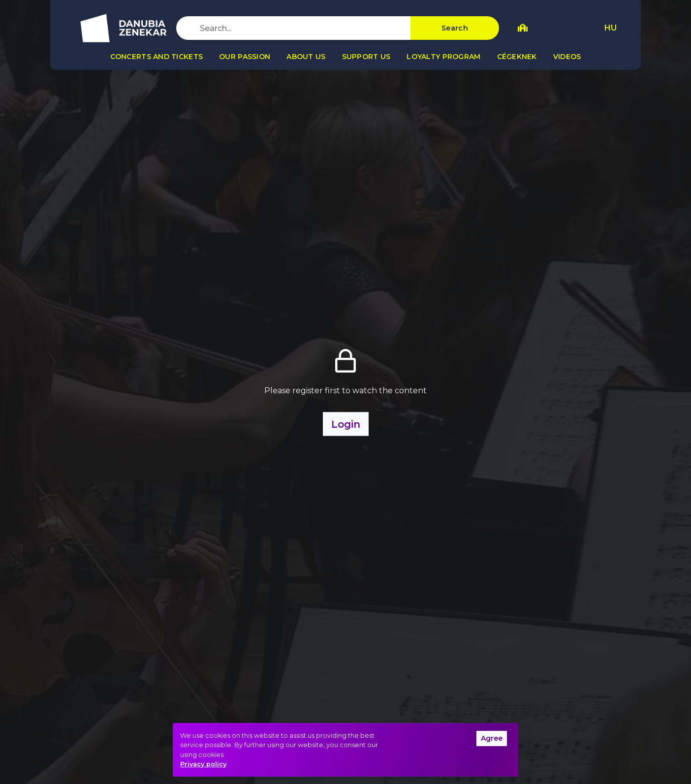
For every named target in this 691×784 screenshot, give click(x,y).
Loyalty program (443, 57)
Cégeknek (517, 57)
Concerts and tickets (157, 57)
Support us (366, 57)
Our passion (245, 57)
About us (306, 57)
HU (611, 28)
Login (346, 424)
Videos (567, 57)
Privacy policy (203, 764)
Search (455, 28)
